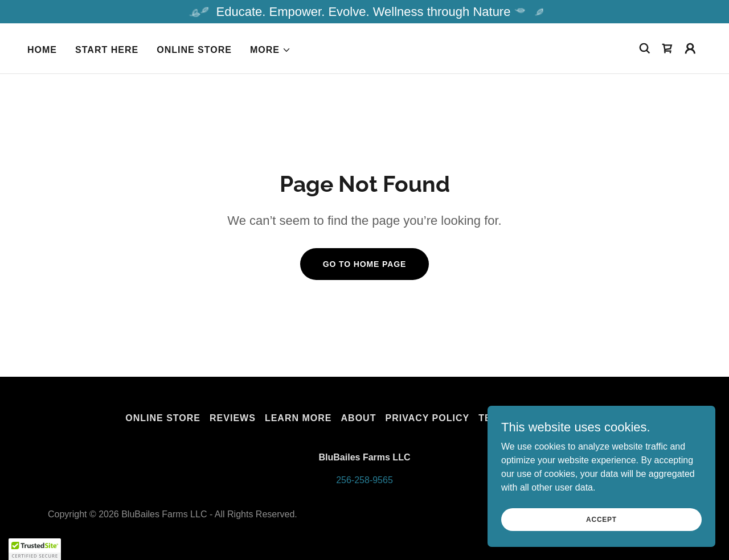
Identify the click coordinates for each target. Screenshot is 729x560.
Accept (601, 519)
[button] (271, 50)
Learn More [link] (298, 418)
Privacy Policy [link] (427, 418)
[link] (667, 48)
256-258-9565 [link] (364, 480)
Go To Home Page (365, 264)
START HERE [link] (107, 50)
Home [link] (42, 50)
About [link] (359, 418)
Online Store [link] (194, 50)
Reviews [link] (233, 418)
